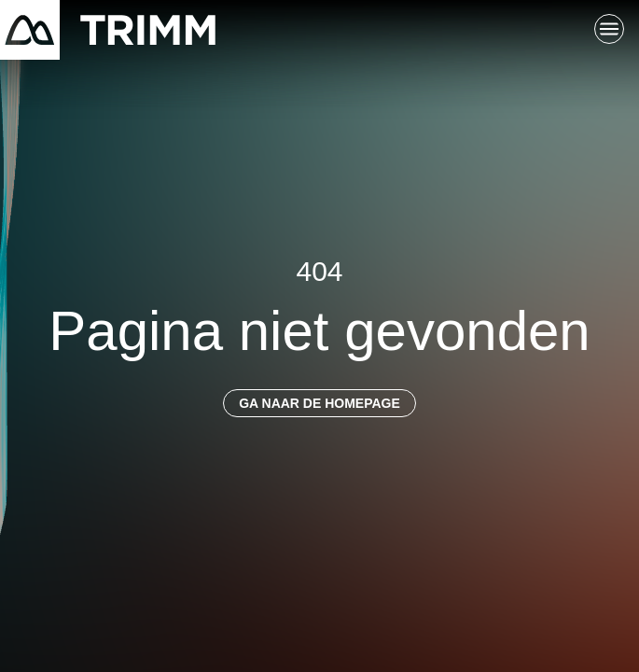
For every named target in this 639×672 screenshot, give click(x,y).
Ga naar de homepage (319, 403)
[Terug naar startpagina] (108, 30)
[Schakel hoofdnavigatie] (609, 30)
